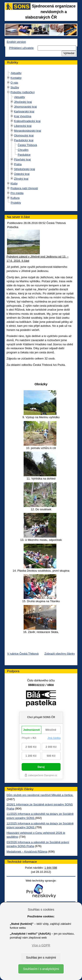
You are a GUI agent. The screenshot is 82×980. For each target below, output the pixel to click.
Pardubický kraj (24, 140)
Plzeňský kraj (22, 159)
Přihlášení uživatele (21, 48)
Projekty (16, 203)
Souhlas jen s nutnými (41, 958)
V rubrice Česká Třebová (23, 654)
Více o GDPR (41, 945)
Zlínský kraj (21, 179)
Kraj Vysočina (23, 116)
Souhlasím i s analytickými (41, 969)
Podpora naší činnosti (24, 188)
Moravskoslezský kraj (28, 131)
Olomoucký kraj (24, 135)
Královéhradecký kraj (27, 121)
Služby (15, 87)
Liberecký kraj (23, 126)
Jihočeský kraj (23, 102)
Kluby (14, 183)
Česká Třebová (27, 145)
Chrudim (23, 150)
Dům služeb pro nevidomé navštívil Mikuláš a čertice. (40, 795)
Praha (18, 164)
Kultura (15, 198)
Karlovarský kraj (24, 111)
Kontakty (16, 78)
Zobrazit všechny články (60, 654)
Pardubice (24, 155)
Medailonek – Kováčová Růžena (27, 852)
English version (16, 42)
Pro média (17, 193)
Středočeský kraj (24, 169)
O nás (14, 83)
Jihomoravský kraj (25, 107)
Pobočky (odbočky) (23, 92)
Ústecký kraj (22, 174)
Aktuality (16, 73)
